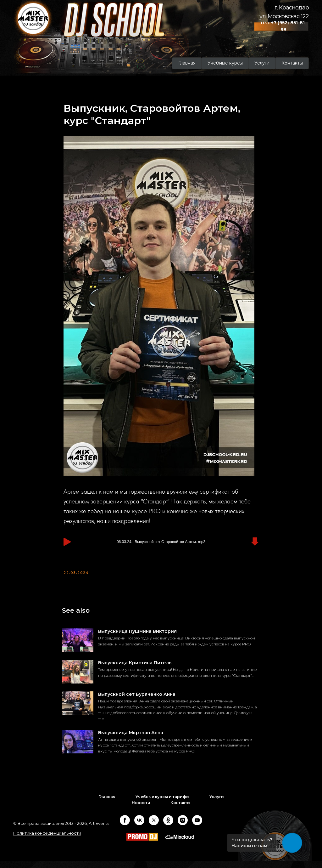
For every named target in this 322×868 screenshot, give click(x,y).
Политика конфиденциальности (47, 840)
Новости (141, 810)
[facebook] (125, 827)
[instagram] (183, 827)
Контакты (180, 810)
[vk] (139, 827)
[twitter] (154, 827)
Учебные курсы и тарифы (162, 804)
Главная (107, 804)
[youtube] (197, 827)
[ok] (168, 827)
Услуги (217, 804)
